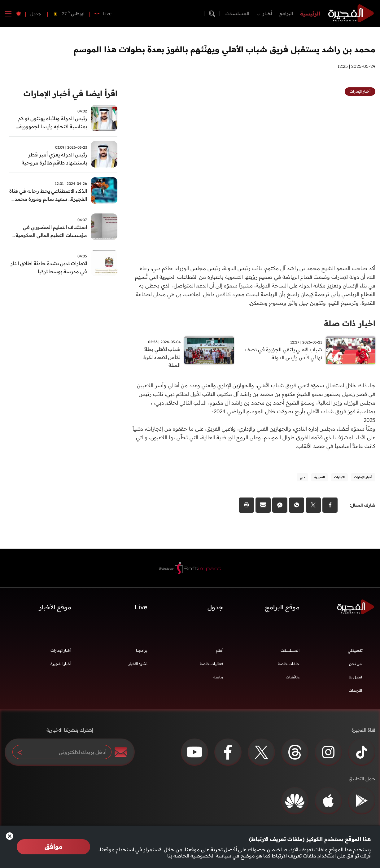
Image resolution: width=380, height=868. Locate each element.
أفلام (220, 651)
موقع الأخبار (55, 608)
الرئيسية (310, 13)
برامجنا (142, 651)
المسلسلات (237, 13)
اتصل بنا (355, 678)
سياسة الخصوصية (211, 856)
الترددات (355, 691)
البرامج (286, 13)
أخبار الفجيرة (61, 665)
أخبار (267, 13)
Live (141, 608)
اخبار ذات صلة (349, 323)
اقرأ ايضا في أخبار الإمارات (68, 94)
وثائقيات (293, 678)
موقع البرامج (282, 608)
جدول (36, 14)
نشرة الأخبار (138, 665)
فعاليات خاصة (212, 665)
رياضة (218, 678)
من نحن (355, 665)
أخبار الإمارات (61, 651)
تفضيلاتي (355, 651)
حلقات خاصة (289, 665)
